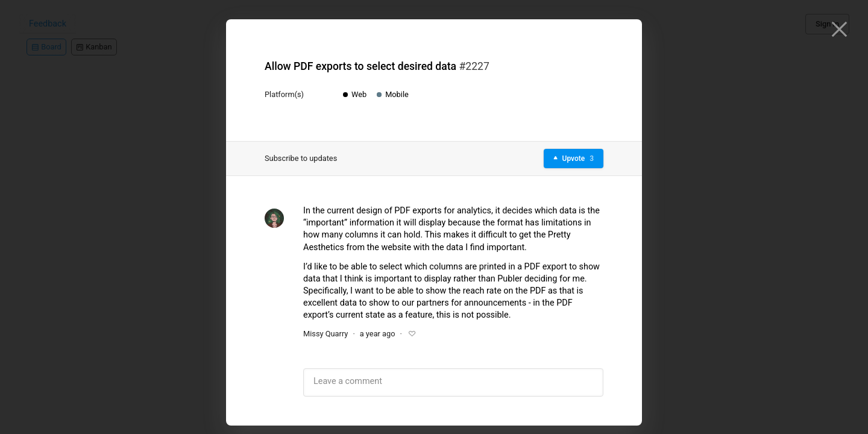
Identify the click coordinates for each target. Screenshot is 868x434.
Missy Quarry (325, 334)
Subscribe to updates (301, 158)
